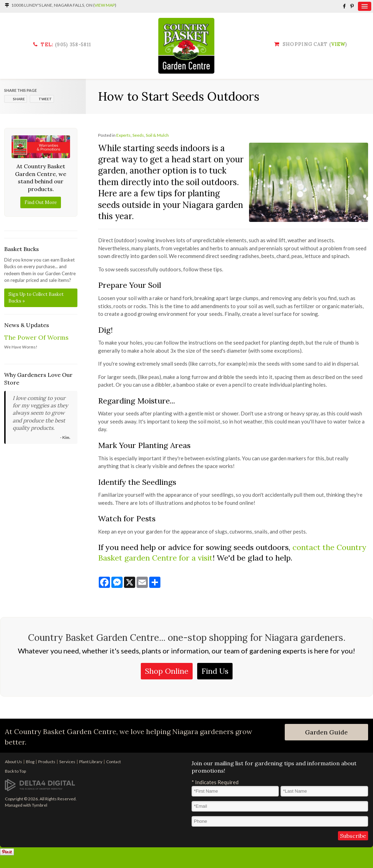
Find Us (215, 671)
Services (67, 762)
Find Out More (41, 202)
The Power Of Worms (36, 337)
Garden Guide (326, 732)
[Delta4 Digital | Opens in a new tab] (40, 784)
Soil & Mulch (157, 135)
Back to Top (15, 771)
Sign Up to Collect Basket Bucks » (36, 298)
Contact (113, 762)
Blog (30, 762)
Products (47, 762)
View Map (105, 5)
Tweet (45, 99)
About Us (13, 762)
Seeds (138, 135)
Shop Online (167, 671)
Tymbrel (40, 805)
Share (19, 99)
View (338, 44)
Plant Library (91, 762)
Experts (123, 135)
